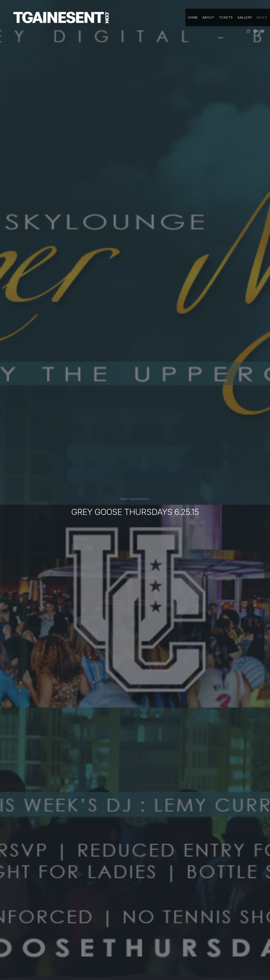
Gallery (245, 17)
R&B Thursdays (135, 499)
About (208, 17)
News (262, 17)
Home (193, 17)
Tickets (226, 17)
